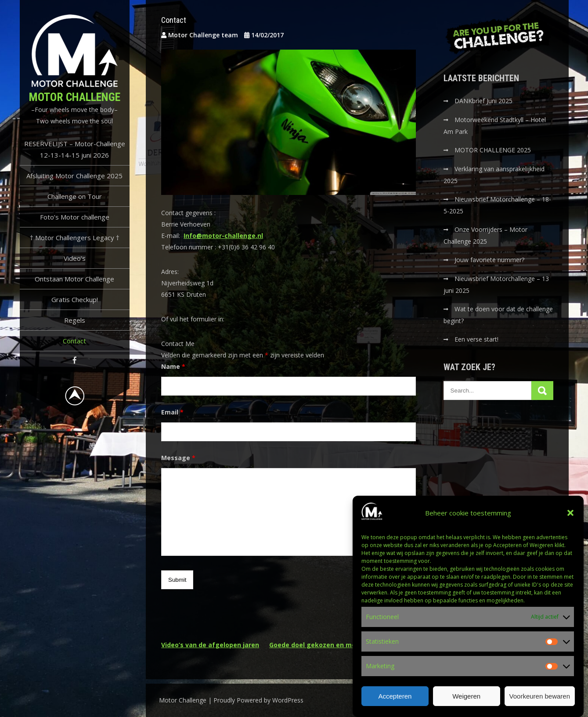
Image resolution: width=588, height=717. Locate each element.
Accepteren (395, 703)
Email (172, 412)
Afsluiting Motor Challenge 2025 (74, 176)
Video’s (75, 258)
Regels (75, 320)
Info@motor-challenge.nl (223, 236)
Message (178, 458)
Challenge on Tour (75, 196)
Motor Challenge (75, 97)
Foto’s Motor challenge (75, 217)
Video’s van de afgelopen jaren (210, 645)
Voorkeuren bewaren (540, 703)
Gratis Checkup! (75, 299)
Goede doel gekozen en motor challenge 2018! (343, 645)
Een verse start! (476, 339)
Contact (74, 341)
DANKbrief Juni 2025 (483, 101)
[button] (570, 520)
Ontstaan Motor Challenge (74, 279)
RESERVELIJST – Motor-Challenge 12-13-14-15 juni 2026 (75, 149)
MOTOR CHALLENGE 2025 (494, 150)
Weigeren (466, 703)
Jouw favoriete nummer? (489, 260)
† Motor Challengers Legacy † (75, 238)
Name (173, 366)
